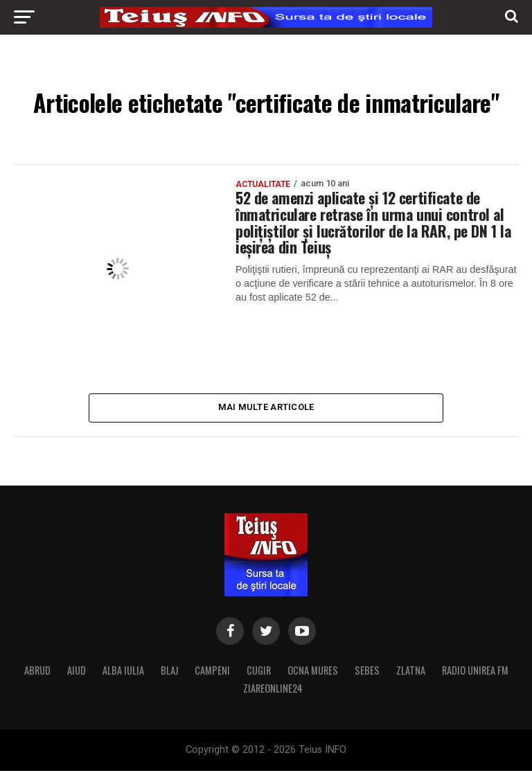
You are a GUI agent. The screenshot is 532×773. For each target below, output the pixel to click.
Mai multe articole (266, 408)
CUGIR (259, 672)
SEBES (367, 672)
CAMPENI (212, 672)
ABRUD (37, 672)
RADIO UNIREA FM (475, 672)
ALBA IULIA (123, 672)
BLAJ (169, 672)
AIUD (77, 672)
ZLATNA (411, 672)
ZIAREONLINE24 (273, 690)
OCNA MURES (313, 672)
